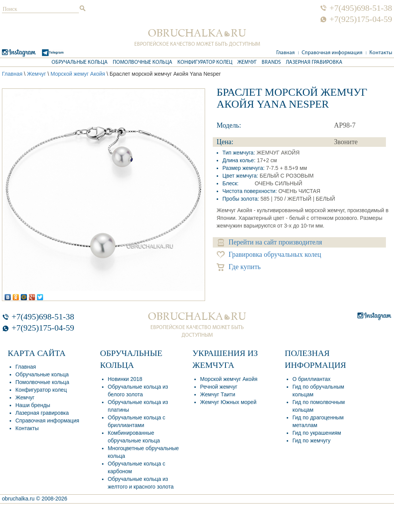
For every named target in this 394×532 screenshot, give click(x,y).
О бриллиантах (311, 379)
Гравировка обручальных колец (269, 255)
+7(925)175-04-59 (361, 19)
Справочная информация (332, 53)
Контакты (381, 53)
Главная (285, 53)
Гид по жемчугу (311, 441)
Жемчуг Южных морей (228, 402)
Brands (271, 62)
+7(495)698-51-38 (361, 8)
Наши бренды (33, 405)
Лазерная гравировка (314, 62)
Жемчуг (247, 62)
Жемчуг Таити (218, 394)
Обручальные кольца (80, 62)
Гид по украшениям (317, 433)
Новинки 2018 (125, 379)
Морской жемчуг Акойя (229, 379)
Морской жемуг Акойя (78, 74)
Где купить (239, 267)
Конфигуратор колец (205, 62)
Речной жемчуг (219, 387)
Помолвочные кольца (143, 62)
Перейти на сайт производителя (270, 242)
